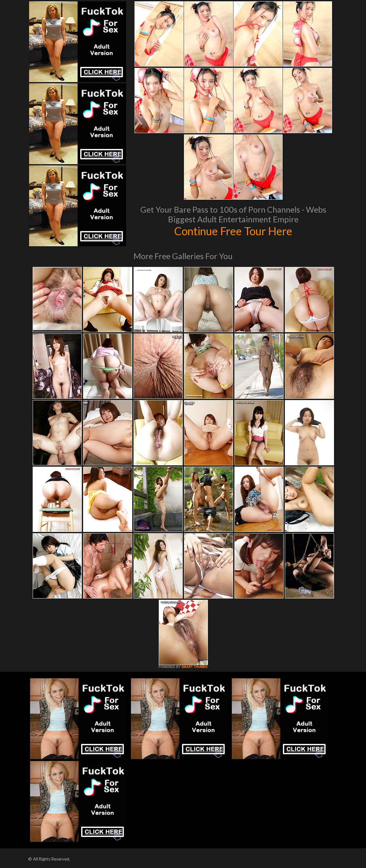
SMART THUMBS (194, 667)
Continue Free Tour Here (233, 231)
